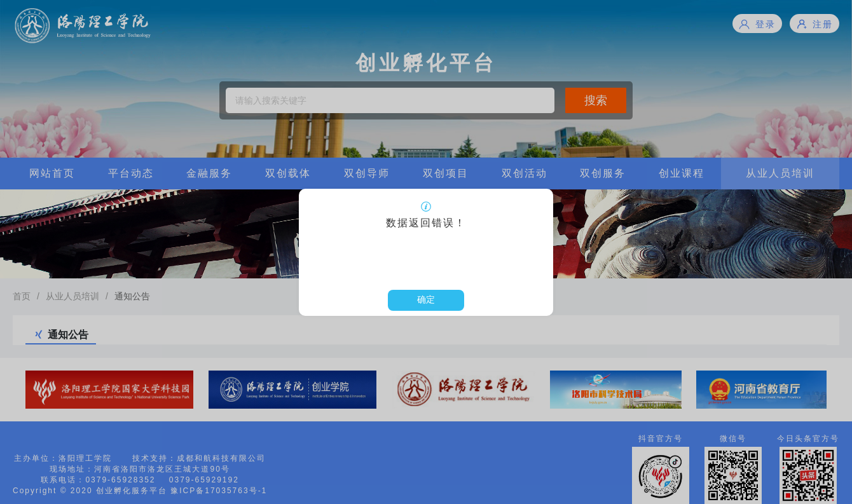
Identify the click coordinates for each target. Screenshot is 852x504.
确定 (426, 299)
